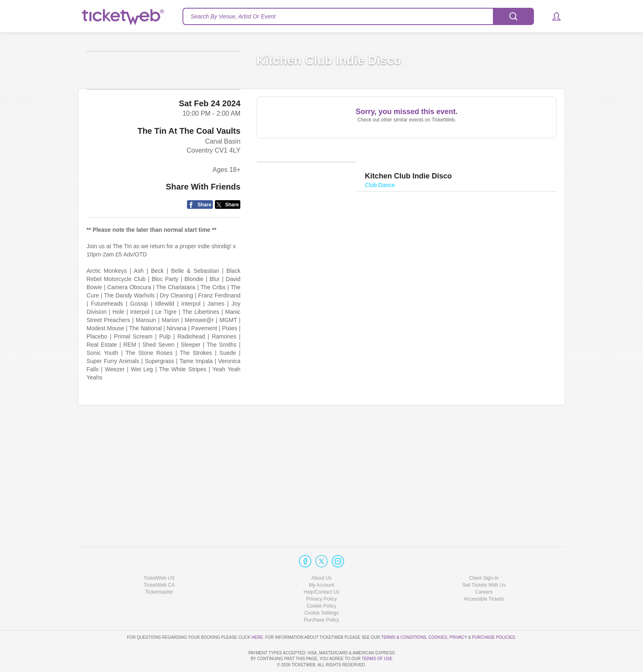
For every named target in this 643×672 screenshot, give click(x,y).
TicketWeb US (159, 554)
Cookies (438, 614)
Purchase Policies (493, 614)
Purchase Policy (321, 597)
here (257, 614)
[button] (553, 16)
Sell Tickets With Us (484, 562)
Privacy (458, 614)
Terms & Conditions (404, 614)
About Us (321, 554)
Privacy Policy (322, 576)
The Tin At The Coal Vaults (189, 245)
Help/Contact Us (321, 569)
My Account (321, 562)
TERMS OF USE (377, 659)
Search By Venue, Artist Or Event (233, 16)
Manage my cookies (322, 590)
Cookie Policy (322, 583)
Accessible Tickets (484, 576)
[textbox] (358, 16)
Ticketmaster (159, 569)
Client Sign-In (484, 554)
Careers (484, 569)
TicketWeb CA (159, 562)
